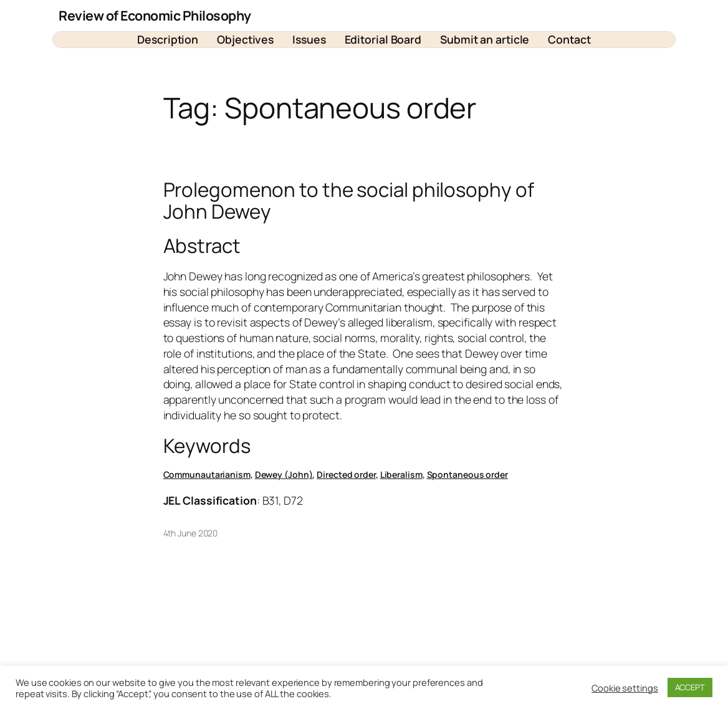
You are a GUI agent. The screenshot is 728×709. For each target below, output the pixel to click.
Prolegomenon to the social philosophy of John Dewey (349, 201)
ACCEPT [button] (690, 687)
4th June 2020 (191, 533)
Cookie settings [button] (625, 688)
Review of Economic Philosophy (155, 15)
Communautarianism (207, 474)
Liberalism (401, 474)
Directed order (346, 474)
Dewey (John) (284, 474)
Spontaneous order (467, 474)
